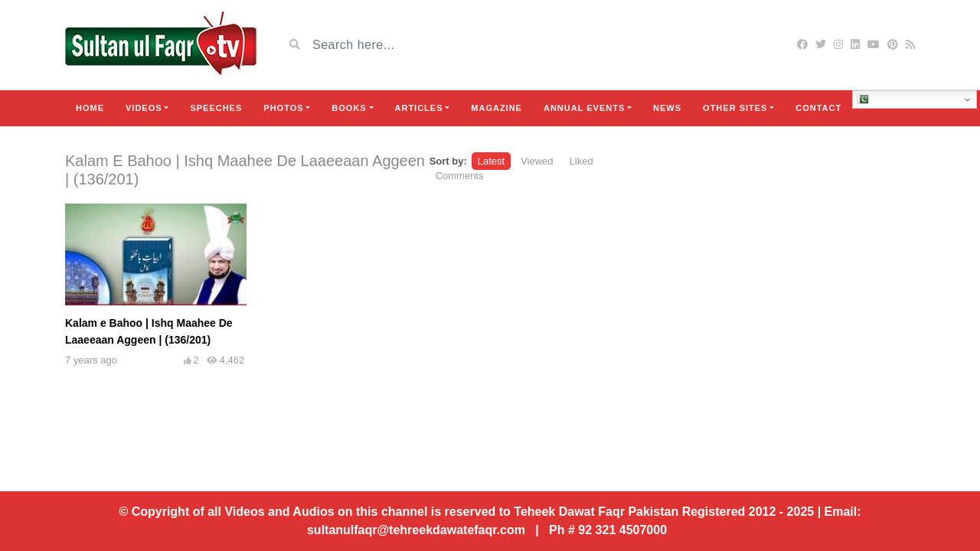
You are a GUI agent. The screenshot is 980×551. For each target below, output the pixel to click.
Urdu (875, 99)
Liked (581, 161)
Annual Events (584, 108)
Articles (419, 108)
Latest (491, 161)
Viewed (537, 161)
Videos (144, 108)
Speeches (216, 108)
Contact (818, 108)
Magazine (497, 108)
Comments (460, 176)
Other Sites (735, 108)
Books (349, 108)
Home (90, 108)
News (667, 108)
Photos (283, 108)
